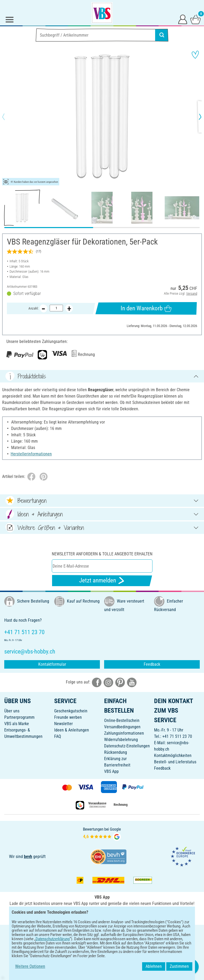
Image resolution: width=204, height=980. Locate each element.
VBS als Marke (17, 724)
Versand (192, 293)
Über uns (12, 711)
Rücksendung (116, 752)
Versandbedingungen (122, 727)
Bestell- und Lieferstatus (175, 762)
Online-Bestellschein (122, 720)
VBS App (111, 771)
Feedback (152, 664)
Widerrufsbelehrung (121, 740)
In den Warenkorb (146, 308)
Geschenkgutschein (71, 711)
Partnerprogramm (19, 717)
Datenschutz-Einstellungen (127, 746)
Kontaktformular (52, 664)
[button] (8, 117)
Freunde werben (68, 717)
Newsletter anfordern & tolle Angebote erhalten (102, 554)
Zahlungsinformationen (124, 733)
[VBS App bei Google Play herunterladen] (84, 915)
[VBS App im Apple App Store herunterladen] (120, 915)
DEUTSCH (102, 932)
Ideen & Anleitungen (72, 730)
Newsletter (63, 724)
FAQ (58, 736)
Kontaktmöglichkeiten (173, 755)
